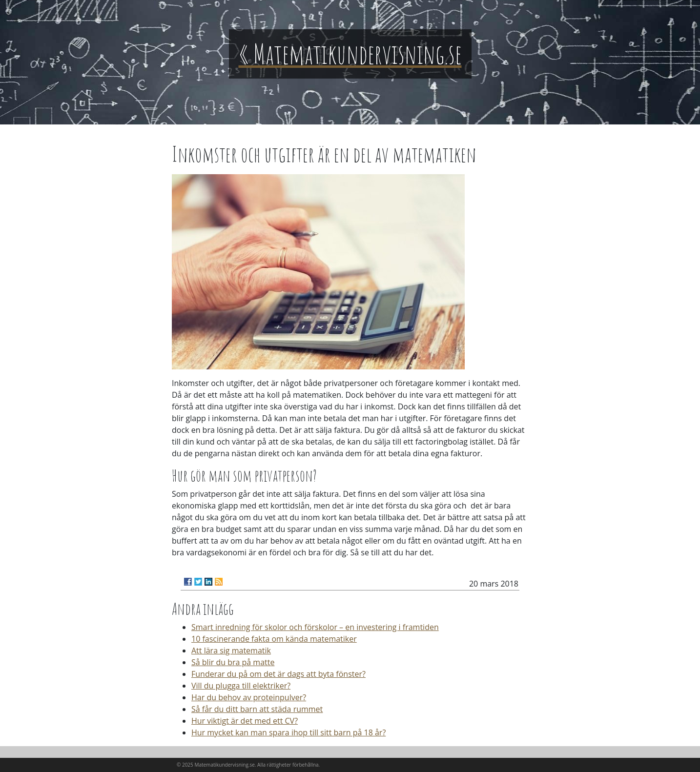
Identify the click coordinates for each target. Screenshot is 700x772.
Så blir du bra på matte (233, 662)
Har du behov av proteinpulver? (249, 697)
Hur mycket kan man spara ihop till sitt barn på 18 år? (288, 732)
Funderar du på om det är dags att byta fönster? (278, 674)
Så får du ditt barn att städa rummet (257, 709)
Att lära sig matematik (231, 650)
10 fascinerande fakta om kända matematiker (274, 639)
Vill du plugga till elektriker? (241, 686)
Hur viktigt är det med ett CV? (245, 721)
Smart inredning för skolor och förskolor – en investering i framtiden (315, 627)
